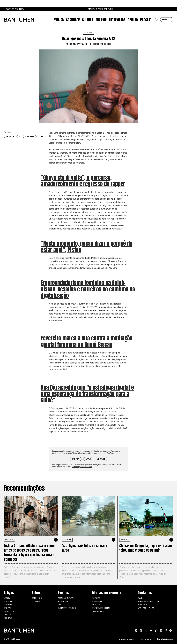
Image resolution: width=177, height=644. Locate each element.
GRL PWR (101, 20)
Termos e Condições (147, 639)
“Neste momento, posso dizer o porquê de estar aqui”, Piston (86, 247)
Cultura (88, 20)
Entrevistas (117, 20)
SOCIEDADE (9, 540)
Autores (36, 601)
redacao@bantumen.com (82, 467)
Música (59, 20)
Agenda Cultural (66, 598)
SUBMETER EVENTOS (67, 608)
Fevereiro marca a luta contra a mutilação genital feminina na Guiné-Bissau (87, 341)
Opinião (133, 20)
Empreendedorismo (101, 608)
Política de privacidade (127, 639)
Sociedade (73, 20)
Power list (63, 601)
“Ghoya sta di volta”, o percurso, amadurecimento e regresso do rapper (83, 181)
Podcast (146, 20)
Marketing (97, 601)
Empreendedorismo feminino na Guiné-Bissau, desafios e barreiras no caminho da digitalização (88, 289)
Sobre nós (37, 598)
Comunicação (99, 611)
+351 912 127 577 (146, 608)
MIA (59, 605)
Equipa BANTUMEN (78, 44)
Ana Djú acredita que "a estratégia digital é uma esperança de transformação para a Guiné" (87, 394)
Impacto (96, 605)
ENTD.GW (109, 412)
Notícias (96, 598)
